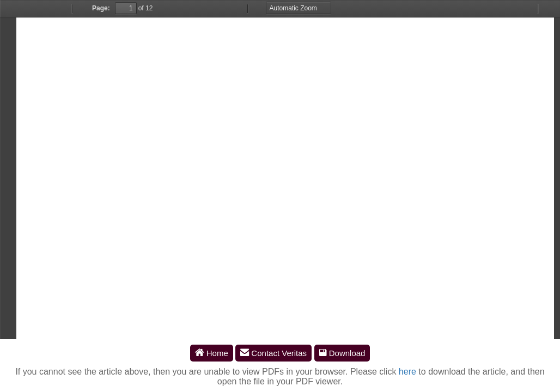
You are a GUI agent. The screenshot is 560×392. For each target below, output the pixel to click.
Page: (101, 8)
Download (342, 353)
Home (212, 353)
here (407, 372)
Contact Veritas (273, 353)
